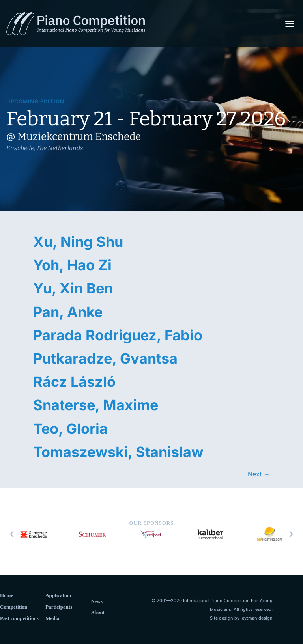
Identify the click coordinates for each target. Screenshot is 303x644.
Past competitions (19, 618)
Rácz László (74, 382)
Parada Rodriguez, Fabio (118, 335)
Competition (14, 607)
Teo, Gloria (70, 429)
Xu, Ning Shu (78, 242)
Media (52, 618)
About (98, 612)
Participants (59, 607)
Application (58, 595)
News (97, 601)
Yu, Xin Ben (73, 288)
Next (259, 474)
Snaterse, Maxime (96, 405)
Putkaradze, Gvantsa (105, 358)
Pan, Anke (68, 312)
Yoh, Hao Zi (72, 265)
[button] (290, 24)
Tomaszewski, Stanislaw (118, 452)
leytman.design (257, 618)
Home (7, 595)
